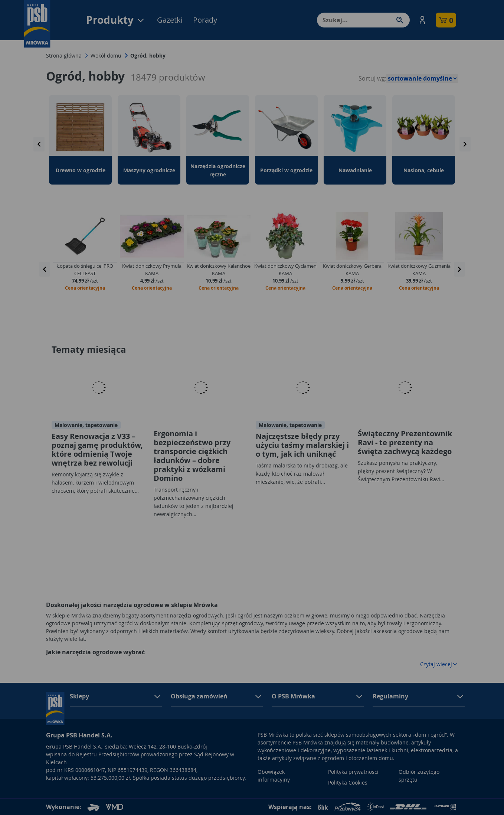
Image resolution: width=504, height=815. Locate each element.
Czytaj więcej (439, 664)
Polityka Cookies (348, 783)
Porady (205, 20)
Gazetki (170, 20)
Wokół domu (106, 56)
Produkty (116, 20)
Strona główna (64, 56)
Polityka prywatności (353, 772)
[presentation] (39, 144)
